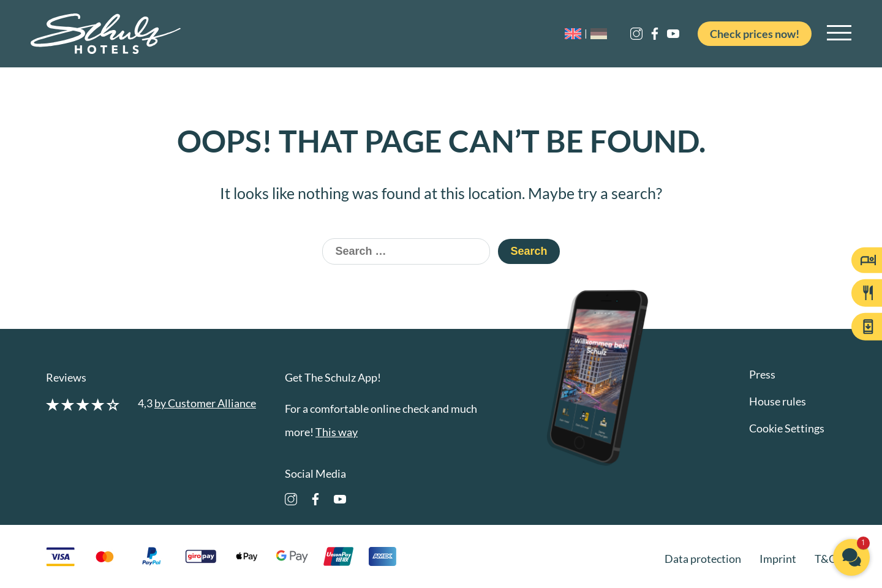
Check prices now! (755, 34)
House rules (778, 401)
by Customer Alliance (205, 403)
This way (337, 432)
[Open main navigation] (839, 34)
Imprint (778, 559)
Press (762, 374)
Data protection (703, 559)
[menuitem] (578, 34)
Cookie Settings (787, 428)
